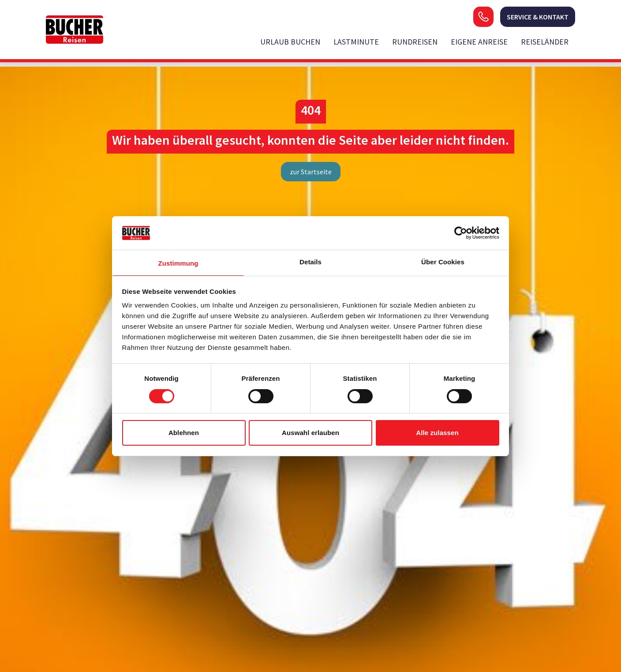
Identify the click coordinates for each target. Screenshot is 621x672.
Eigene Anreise (479, 42)
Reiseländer (545, 42)
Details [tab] (310, 262)
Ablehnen (184, 433)
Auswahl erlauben (310, 433)
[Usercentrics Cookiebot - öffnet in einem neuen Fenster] (461, 233)
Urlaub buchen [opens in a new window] (290, 42)
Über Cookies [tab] (443, 262)
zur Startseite (311, 172)
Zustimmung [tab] (178, 263)
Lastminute (356, 42)
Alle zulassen (437, 433)
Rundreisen (415, 42)
